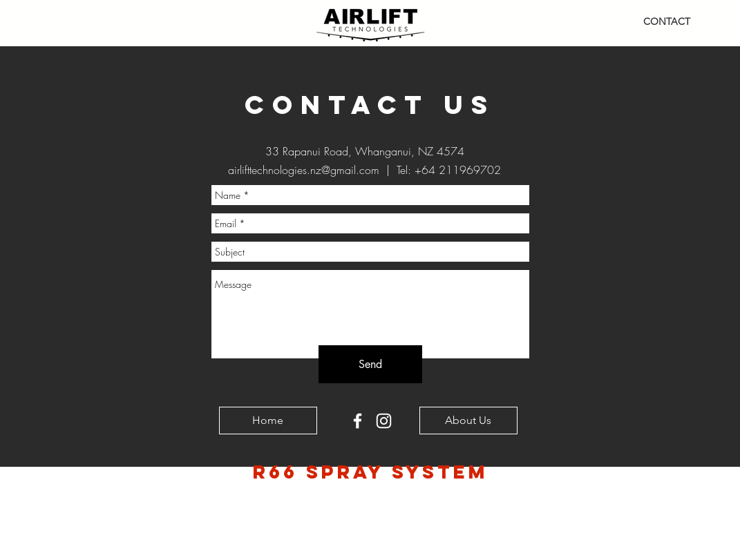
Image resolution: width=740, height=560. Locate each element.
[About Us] (468, 421)
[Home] (268, 421)
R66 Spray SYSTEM (371, 472)
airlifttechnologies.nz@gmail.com (304, 170)
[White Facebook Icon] (358, 421)
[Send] (370, 364)
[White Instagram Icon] (384, 421)
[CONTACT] (667, 22)
